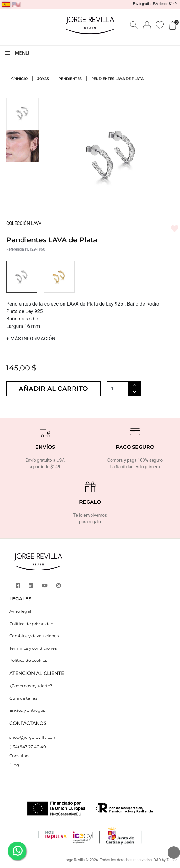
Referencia (15, 249)
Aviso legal (20, 611)
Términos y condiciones (33, 648)
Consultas (19, 756)
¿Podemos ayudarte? (31, 686)
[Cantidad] (120, 389)
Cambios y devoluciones (34, 636)
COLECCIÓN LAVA (24, 223)
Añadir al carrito (54, 389)
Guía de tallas (23, 698)
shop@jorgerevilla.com (33, 737)
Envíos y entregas (27, 710)
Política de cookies (28, 660)
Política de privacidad (31, 624)
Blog (14, 765)
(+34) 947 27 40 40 (28, 747)
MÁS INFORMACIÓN (31, 339)
